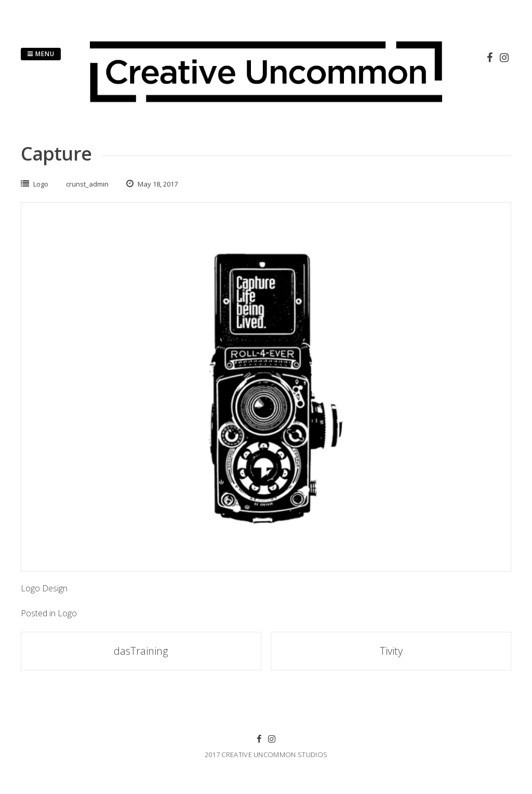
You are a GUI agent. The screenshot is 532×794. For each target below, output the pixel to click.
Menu (41, 54)
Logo (41, 184)
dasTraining (141, 651)
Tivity (391, 651)
